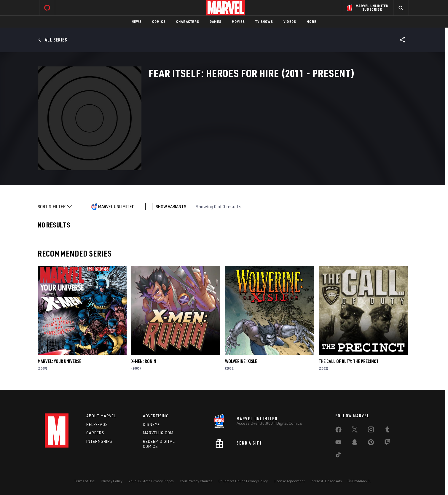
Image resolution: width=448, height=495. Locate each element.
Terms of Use (85, 481)
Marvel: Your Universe (59, 361)
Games (215, 22)
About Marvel (101, 416)
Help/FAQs (97, 424)
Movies (238, 22)
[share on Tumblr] (387, 431)
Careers (95, 433)
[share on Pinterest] (371, 443)
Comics (159, 22)
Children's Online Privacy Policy (243, 481)
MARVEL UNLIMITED (116, 206)
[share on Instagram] (371, 431)
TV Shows (264, 22)
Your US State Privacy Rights (151, 481)
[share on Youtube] (338, 443)
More (311, 22)
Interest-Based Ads (326, 481)
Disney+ (151, 424)
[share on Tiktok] (338, 456)
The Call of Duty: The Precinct (349, 361)
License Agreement (289, 481)
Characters (188, 22)
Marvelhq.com (158, 433)
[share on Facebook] (338, 431)
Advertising (156, 416)
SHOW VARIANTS (171, 206)
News (137, 22)
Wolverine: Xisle (241, 361)
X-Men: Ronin (144, 361)
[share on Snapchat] (355, 443)
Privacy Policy (112, 481)
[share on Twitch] (387, 443)
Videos (290, 22)
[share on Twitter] (355, 431)
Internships (99, 441)
